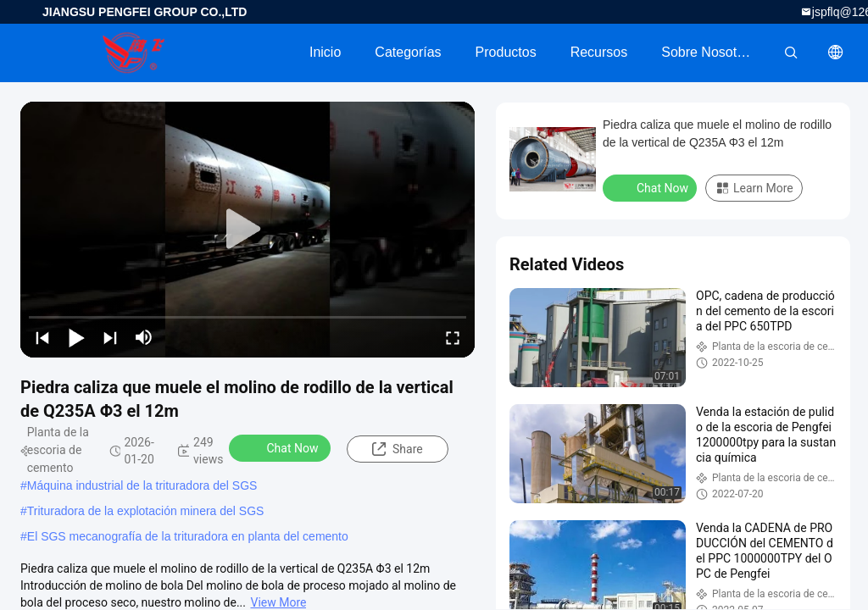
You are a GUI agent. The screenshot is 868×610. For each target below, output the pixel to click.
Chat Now (282, 447)
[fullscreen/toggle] (453, 337)
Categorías (408, 52)
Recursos (599, 52)
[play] (248, 230)
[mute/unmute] (144, 337)
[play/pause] (76, 337)
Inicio (325, 52)
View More (279, 602)
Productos (506, 52)
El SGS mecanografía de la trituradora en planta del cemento (188, 536)
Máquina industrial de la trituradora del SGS (142, 485)
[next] (110, 337)
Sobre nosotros (708, 52)
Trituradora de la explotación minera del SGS (146, 511)
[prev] (42, 337)
